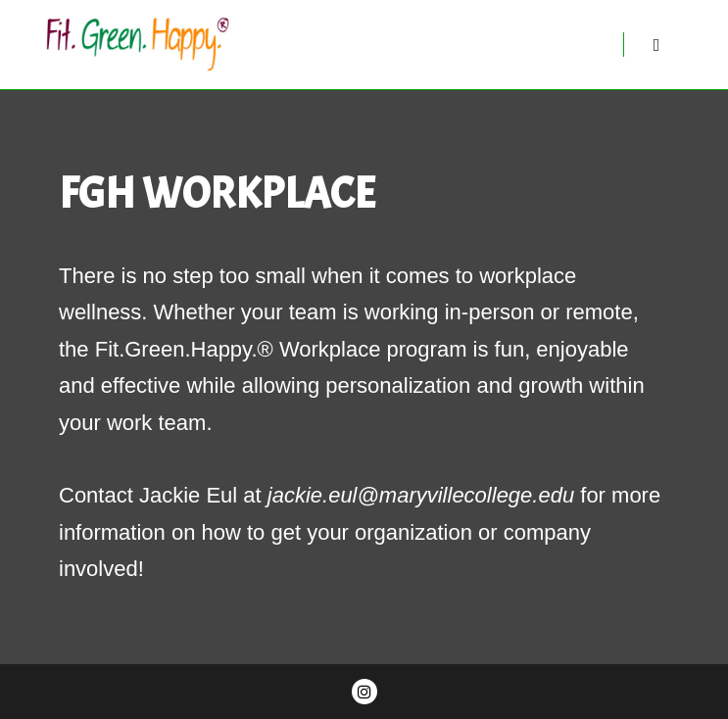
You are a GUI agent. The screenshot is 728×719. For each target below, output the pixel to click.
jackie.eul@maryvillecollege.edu (421, 495)
